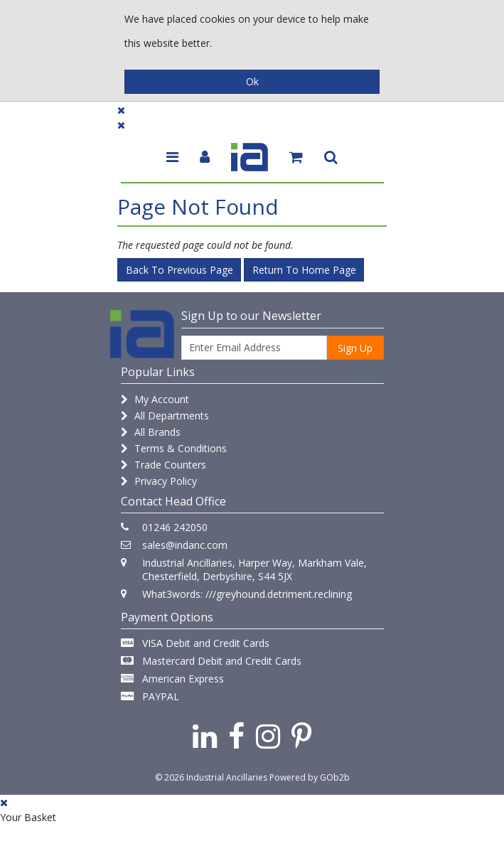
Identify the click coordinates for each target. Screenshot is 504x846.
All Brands (151, 432)
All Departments (165, 416)
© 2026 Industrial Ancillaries (211, 777)
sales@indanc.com (185, 545)
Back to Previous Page (179, 270)
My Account (155, 399)
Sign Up (355, 348)
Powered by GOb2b (310, 777)
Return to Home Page (304, 270)
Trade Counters (163, 465)
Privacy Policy (159, 481)
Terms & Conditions (174, 448)
